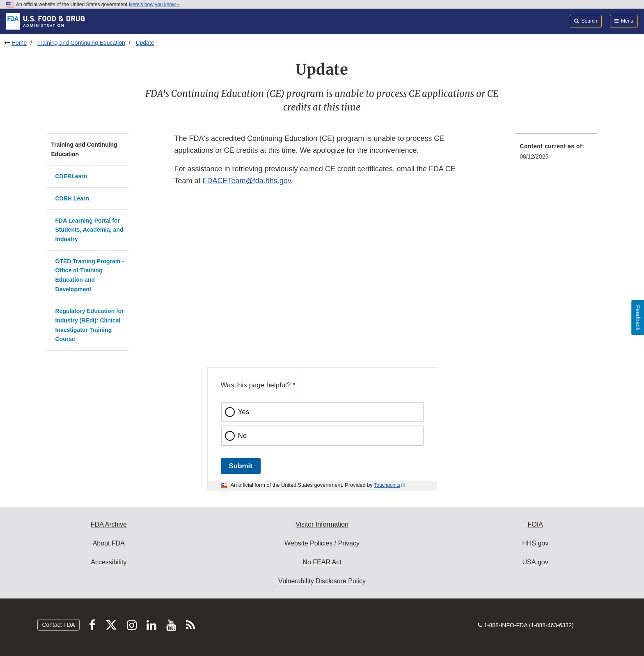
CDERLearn (71, 176)
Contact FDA (58, 625)
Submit (241, 466)
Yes (244, 412)
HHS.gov (535, 543)
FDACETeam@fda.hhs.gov (247, 181)
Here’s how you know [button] (155, 5)
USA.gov (535, 562)
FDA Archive (109, 524)
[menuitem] (556, 154)
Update (145, 43)
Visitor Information (322, 524)
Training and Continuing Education (81, 43)
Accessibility (109, 562)
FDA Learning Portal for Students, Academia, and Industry (89, 230)
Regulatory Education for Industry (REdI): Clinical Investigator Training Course (90, 325)
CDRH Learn (72, 198)
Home (19, 43)
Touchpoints (387, 485)
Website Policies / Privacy (322, 543)
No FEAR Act (322, 562)
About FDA (109, 543)
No (243, 436)
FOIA (535, 524)
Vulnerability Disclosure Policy (322, 581)
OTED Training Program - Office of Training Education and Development (90, 275)
